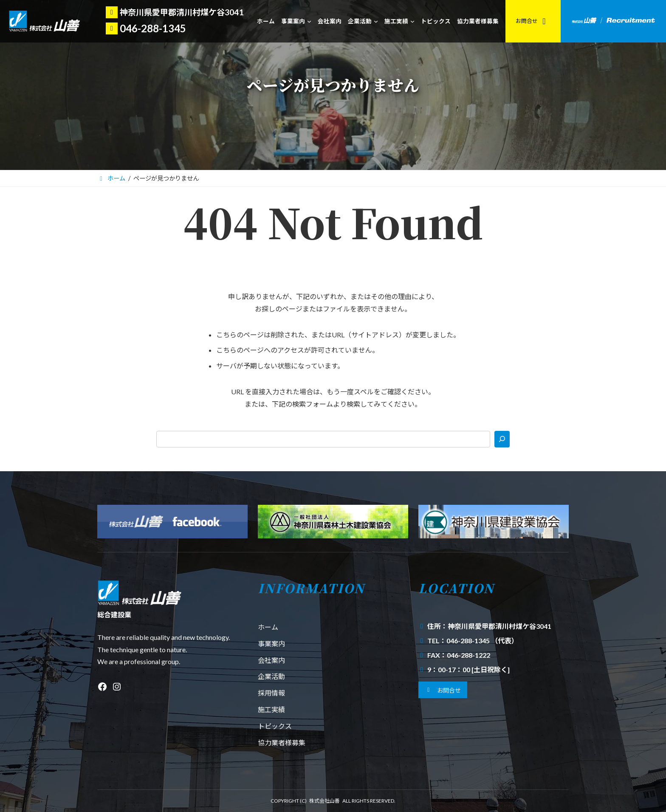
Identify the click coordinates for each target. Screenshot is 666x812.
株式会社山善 (325, 801)
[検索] (502, 439)
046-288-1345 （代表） (482, 641)
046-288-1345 (153, 28)
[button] (443, 690)
